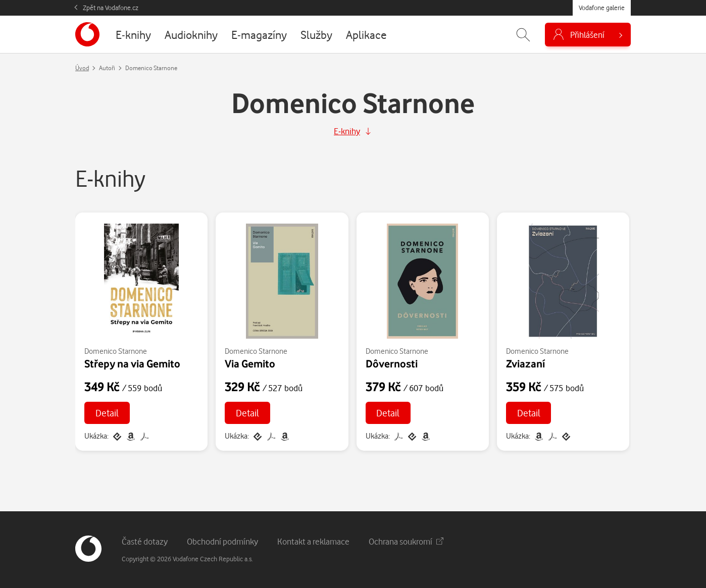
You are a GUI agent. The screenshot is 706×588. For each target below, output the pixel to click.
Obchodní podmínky (222, 541)
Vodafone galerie (602, 8)
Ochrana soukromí (406, 541)
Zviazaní (525, 363)
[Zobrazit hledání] (523, 35)
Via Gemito (250, 363)
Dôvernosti (392, 363)
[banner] (87, 34)
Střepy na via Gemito (132, 363)
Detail (107, 413)
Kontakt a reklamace (313, 541)
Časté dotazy (145, 541)
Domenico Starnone (116, 351)
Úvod (82, 68)
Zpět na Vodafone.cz (111, 8)
